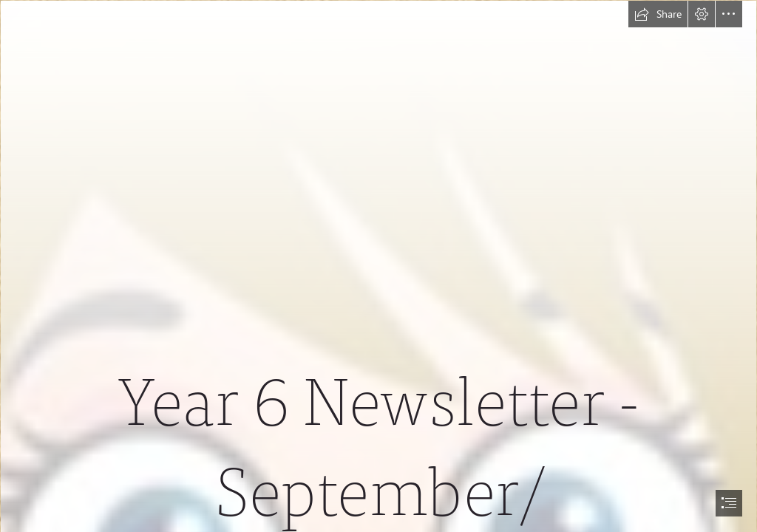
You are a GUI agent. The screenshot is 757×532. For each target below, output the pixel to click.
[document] (378, 266)
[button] (658, 14)
